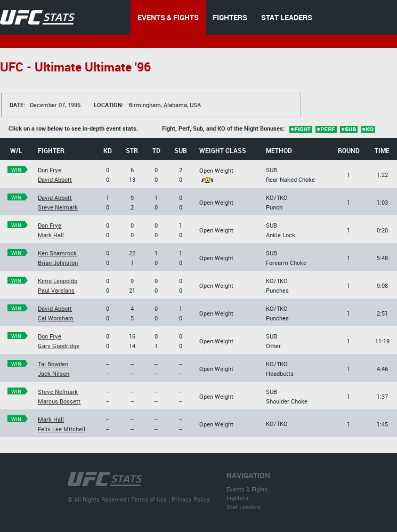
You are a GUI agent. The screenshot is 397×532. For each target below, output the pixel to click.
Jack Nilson (54, 373)
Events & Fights (247, 489)
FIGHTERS (230, 17)
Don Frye (50, 170)
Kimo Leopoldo (58, 281)
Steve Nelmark (58, 207)
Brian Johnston (58, 263)
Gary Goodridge (59, 346)
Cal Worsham (56, 318)
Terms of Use (149, 499)
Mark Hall (51, 235)
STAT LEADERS (287, 17)
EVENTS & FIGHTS (168, 17)
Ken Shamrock (57, 253)
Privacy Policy (191, 499)
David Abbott (55, 179)
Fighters (237, 498)
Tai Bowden (53, 364)
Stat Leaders (244, 507)
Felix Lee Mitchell (62, 429)
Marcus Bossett (59, 401)
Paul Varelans (56, 290)
